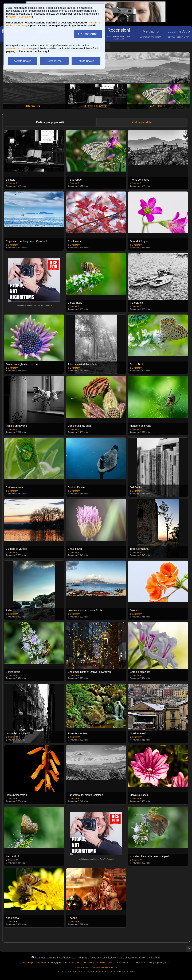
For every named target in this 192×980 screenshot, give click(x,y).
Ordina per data (142, 122)
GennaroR (13, 183)
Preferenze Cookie (17, 48)
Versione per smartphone (34, 963)
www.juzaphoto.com (84, 967)
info (49, 305)
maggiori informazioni (20, 17)
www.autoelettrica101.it (106, 967)
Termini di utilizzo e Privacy (81, 963)
